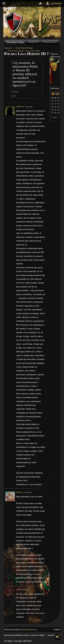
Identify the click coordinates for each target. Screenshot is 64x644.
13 (53, 107)
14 (55, 107)
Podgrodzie (33, 42)
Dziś (54, 118)
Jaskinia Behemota (29, 629)
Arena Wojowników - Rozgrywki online (24, 51)
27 (53, 113)
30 (55, 101)
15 (58, 107)
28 (55, 113)
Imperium (8, 48)
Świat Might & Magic (15, 42)
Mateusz (20, 492)
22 (58, 110)
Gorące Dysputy (50, 42)
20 (53, 110)
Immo (19, 590)
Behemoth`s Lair (14, 22)
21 (55, 110)
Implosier (20, 106)
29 (53, 101)
